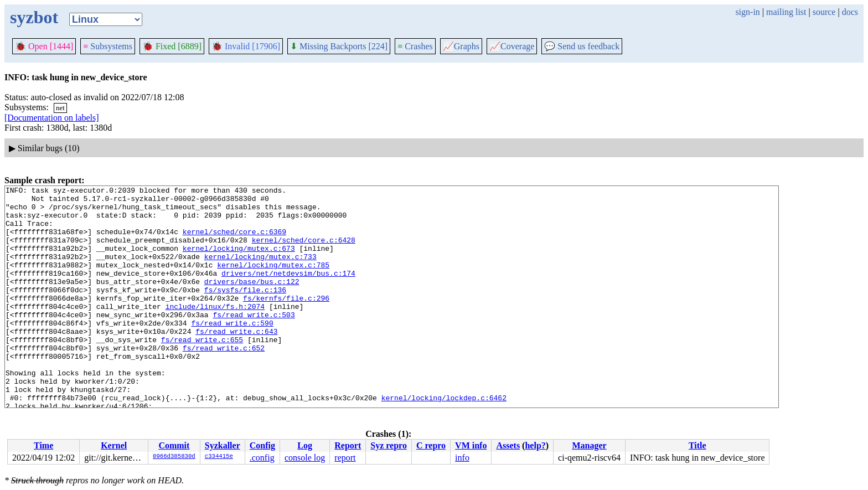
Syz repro (389, 445)
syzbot (34, 17)
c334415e (219, 457)
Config (262, 445)
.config (262, 458)
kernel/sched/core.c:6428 (304, 251)
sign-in (747, 12)
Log (305, 445)
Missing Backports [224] (339, 46)
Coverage (512, 46)
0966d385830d (174, 457)
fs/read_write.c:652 (224, 381)
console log (305, 458)
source (824, 12)
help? (535, 445)
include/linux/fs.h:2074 (215, 331)
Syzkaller (223, 445)
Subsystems (108, 46)
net (60, 108)
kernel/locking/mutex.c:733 (260, 271)
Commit (174, 445)
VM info (471, 445)
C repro (431, 445)
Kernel (114, 445)
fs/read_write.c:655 (202, 371)
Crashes (415, 46)
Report (348, 445)
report (345, 458)
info (462, 458)
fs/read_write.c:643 (236, 361)
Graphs (461, 46)
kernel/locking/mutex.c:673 (239, 261)
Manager (589, 445)
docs (850, 12)
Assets (508, 445)
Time (43, 445)
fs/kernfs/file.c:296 (286, 321)
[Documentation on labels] (52, 118)
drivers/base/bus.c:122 (252, 301)
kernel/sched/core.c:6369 (234, 241)
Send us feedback (582, 46)
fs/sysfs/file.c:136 (245, 311)
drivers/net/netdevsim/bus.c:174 (288, 291)
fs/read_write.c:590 (232, 351)
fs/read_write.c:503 (254, 341)
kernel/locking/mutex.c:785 (273, 281)
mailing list (786, 12)
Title (697, 445)
